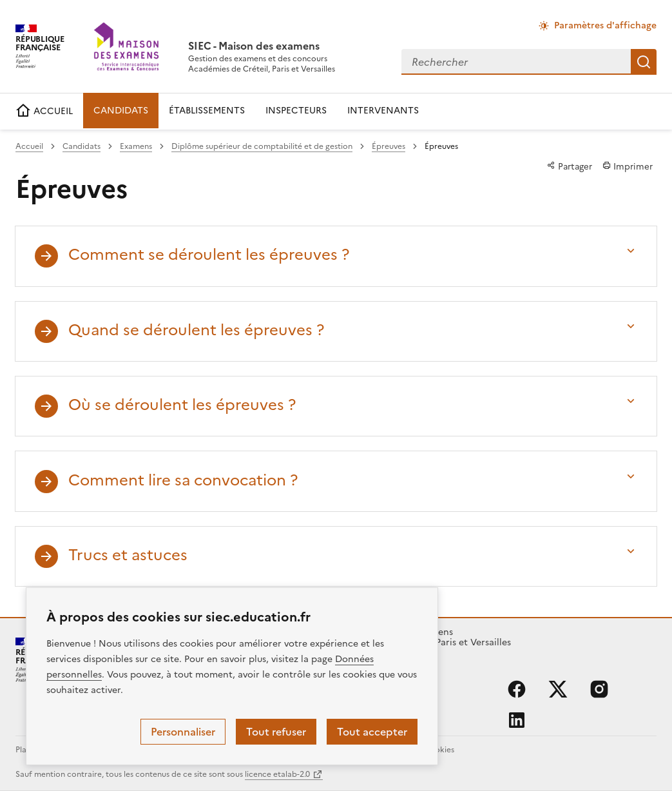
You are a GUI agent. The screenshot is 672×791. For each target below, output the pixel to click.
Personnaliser (183, 732)
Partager (570, 166)
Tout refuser (276, 732)
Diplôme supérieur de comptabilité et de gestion (262, 146)
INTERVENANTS (383, 111)
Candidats (82, 146)
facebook (517, 689)
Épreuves (389, 146)
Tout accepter (372, 732)
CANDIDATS (121, 111)
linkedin (517, 720)
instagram (599, 689)
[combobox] (516, 62)
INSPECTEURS (296, 111)
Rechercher (644, 62)
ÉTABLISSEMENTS (207, 111)
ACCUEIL (44, 111)
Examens (136, 146)
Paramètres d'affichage (605, 25)
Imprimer (628, 166)
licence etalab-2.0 (277, 774)
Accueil (29, 146)
